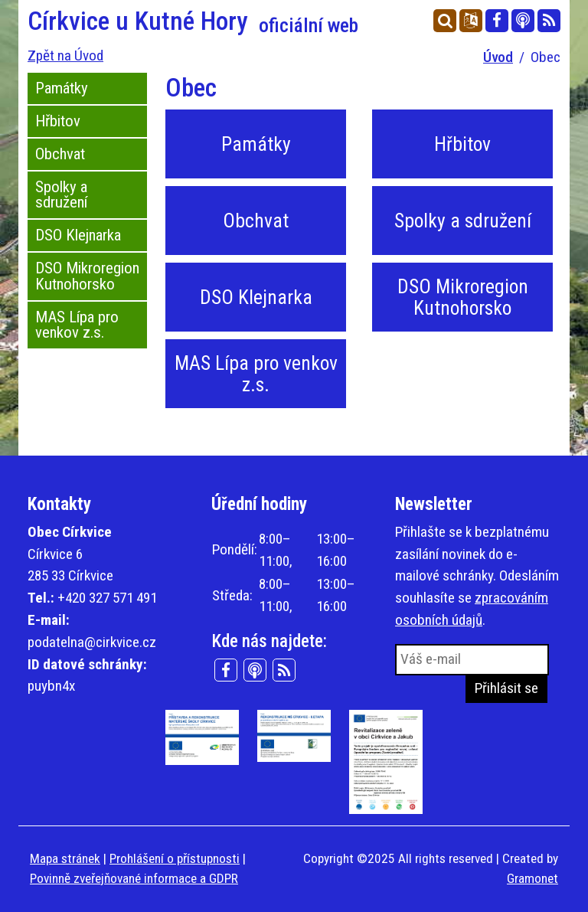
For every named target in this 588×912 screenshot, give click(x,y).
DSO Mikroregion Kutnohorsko (87, 276)
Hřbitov (58, 121)
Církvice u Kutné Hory (193, 21)
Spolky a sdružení (61, 195)
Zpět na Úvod (65, 56)
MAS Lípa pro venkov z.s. (77, 325)
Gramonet (532, 878)
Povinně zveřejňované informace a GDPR (134, 878)
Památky (62, 88)
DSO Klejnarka (78, 235)
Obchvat (60, 154)
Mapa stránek (65, 858)
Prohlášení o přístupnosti (175, 858)
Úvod (498, 57)
